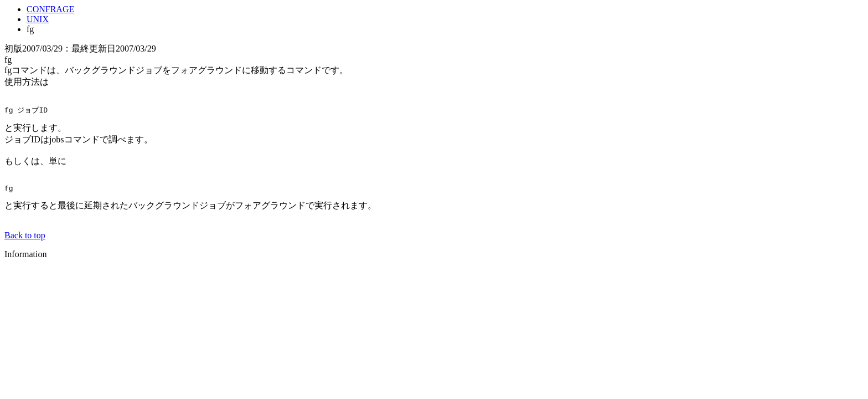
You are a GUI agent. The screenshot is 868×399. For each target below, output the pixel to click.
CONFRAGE (50, 9)
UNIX (38, 19)
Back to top (25, 237)
